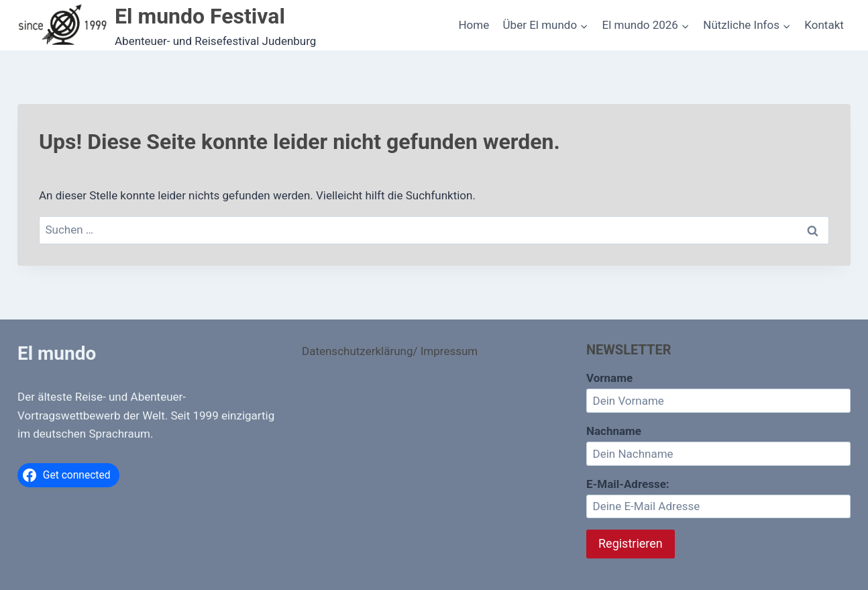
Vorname (609, 378)
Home (474, 25)
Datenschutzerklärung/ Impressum (390, 351)
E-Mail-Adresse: (718, 498)
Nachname (614, 431)
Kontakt (824, 25)
